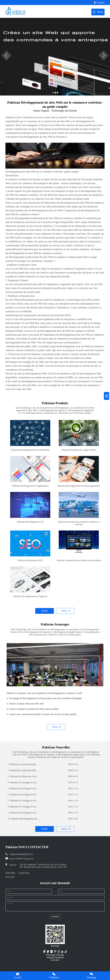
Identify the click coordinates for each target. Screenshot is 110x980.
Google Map (24, 873)
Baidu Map (10, 873)
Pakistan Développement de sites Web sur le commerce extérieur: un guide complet (23, 819)
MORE (45, 611)
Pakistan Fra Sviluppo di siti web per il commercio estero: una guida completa (23, 783)
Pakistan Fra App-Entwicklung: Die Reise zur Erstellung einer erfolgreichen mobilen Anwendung (23, 764)
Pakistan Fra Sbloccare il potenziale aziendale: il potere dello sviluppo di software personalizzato (23, 776)
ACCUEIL (10, 877)
